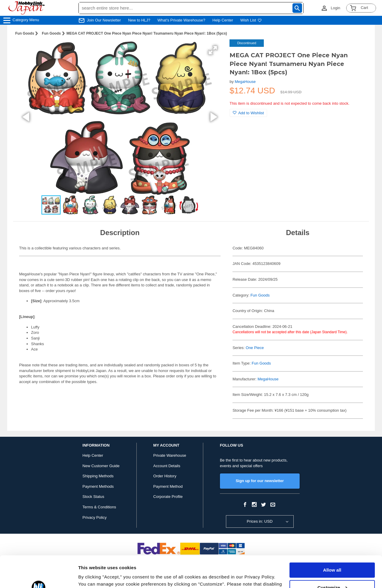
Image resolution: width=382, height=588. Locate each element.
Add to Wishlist (248, 113)
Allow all (332, 539)
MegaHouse (245, 82)
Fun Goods (25, 33)
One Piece (255, 348)
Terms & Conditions (99, 507)
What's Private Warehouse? (181, 20)
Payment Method (168, 486)
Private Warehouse (170, 455)
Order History (165, 476)
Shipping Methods (98, 476)
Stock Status (93, 497)
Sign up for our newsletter (260, 481)
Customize (332, 556)
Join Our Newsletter (104, 20)
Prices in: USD (260, 521)
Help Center (223, 20)
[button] (213, 50)
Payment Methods (98, 486)
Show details (92, 576)
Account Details (167, 466)
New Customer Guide (101, 466)
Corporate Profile (168, 497)
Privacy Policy (94, 517)
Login (335, 8)
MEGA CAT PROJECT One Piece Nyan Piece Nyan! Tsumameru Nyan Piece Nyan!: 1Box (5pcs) (147, 33)
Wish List (251, 20)
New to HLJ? (139, 20)
